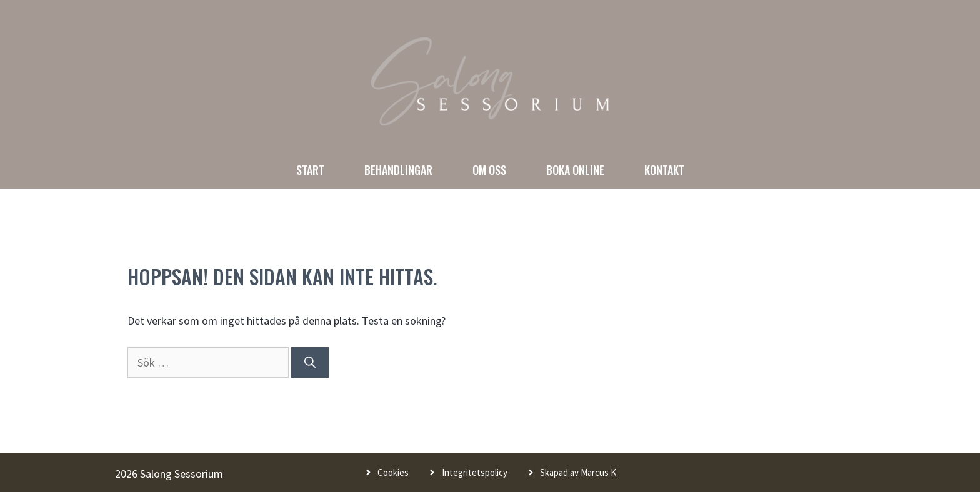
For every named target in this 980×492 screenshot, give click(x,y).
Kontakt (664, 170)
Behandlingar (398, 170)
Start (310, 170)
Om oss (489, 170)
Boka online (575, 170)
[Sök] (310, 362)
